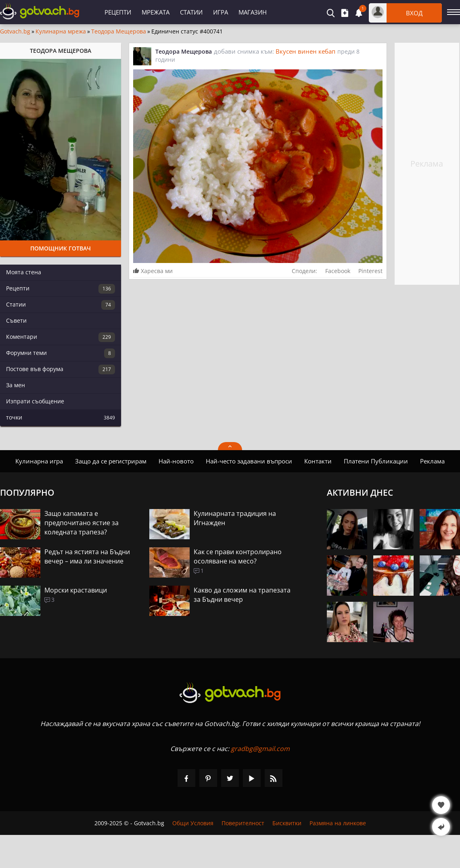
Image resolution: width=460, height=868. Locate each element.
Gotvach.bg (15, 31)
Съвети (16, 320)
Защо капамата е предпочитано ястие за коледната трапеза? (82, 523)
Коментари (61, 337)
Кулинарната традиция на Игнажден (235, 518)
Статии (191, 12)
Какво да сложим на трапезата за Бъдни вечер (242, 595)
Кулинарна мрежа (61, 31)
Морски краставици (76, 590)
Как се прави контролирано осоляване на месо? (238, 556)
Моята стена (24, 272)
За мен (16, 385)
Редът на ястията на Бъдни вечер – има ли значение (87, 556)
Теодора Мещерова (119, 31)
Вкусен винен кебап (305, 51)
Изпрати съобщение (35, 401)
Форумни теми (61, 353)
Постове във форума (61, 369)
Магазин (253, 12)
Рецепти (118, 12)
